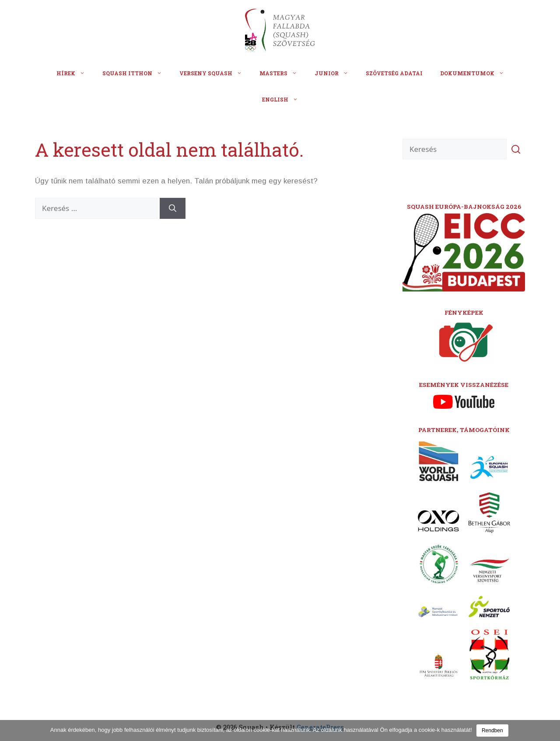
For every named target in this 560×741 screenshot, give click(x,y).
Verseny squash (215, 73)
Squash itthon (136, 73)
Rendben (492, 730)
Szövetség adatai (394, 73)
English (284, 99)
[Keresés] (173, 208)
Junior (336, 73)
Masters (283, 73)
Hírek (75, 73)
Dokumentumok (476, 73)
